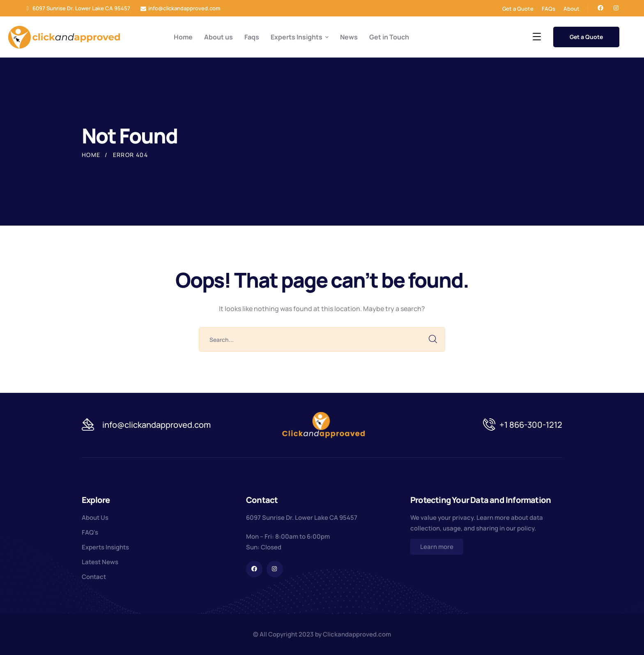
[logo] (64, 36)
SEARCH (433, 339)
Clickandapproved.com (357, 634)
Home (91, 155)
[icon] (600, 8)
